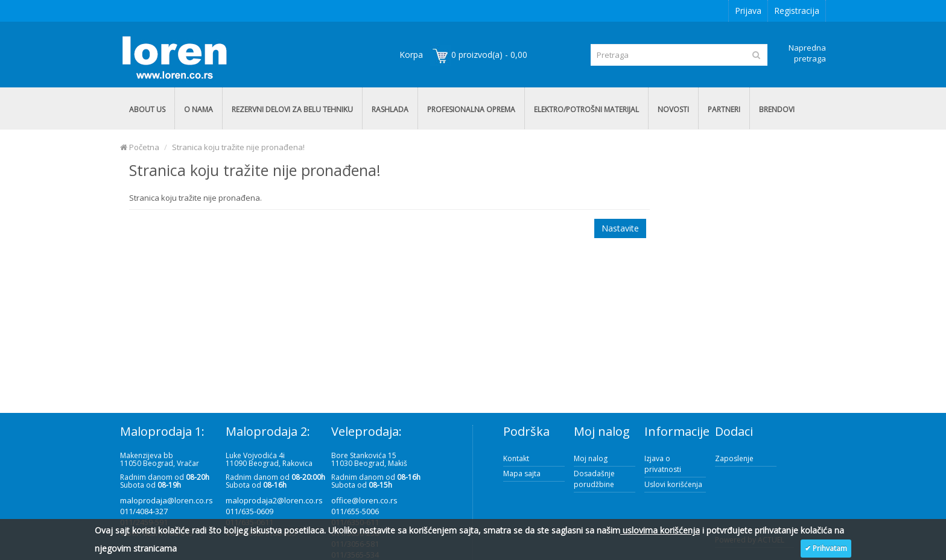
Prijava (748, 11)
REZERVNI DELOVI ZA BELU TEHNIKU (292, 109)
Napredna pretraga (807, 53)
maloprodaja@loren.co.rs (167, 500)
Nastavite (620, 228)
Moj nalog (591, 458)
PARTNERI (724, 109)
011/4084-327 (144, 511)
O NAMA (198, 109)
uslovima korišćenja (660, 530)
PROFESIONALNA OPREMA (471, 109)
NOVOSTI (673, 109)
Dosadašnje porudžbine (594, 479)
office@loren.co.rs (364, 500)
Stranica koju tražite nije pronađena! (238, 147)
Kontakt (516, 458)
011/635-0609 (249, 511)
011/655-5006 (355, 511)
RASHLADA (390, 109)
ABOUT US (147, 109)
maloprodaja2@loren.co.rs (274, 500)
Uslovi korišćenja (673, 484)
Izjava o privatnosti (663, 464)
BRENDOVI (777, 109)
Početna (140, 147)
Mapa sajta (522, 473)
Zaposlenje (734, 458)
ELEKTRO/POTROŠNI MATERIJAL (586, 109)
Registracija (797, 11)
